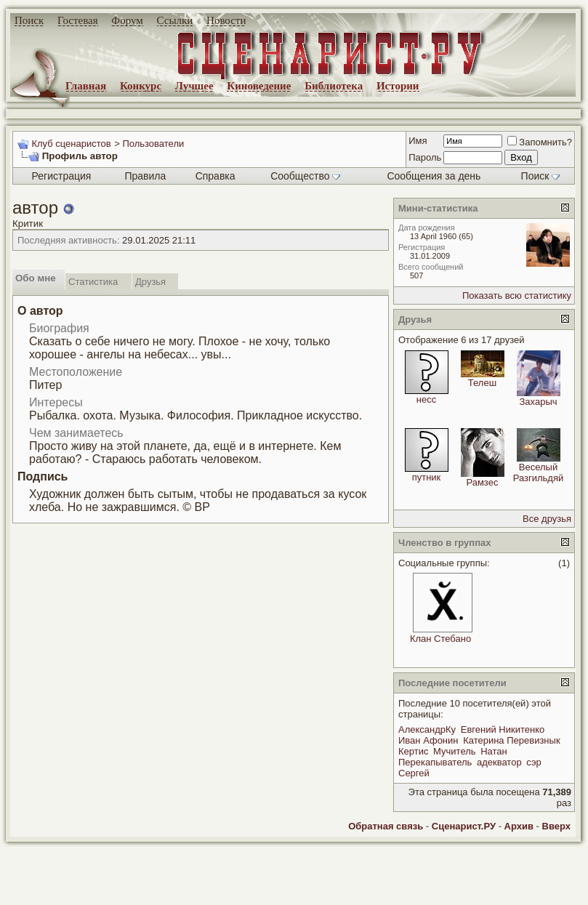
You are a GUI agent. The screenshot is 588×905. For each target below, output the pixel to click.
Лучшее (194, 86)
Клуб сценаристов (71, 144)
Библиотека (334, 86)
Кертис (413, 751)
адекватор (499, 762)
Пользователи (153, 144)
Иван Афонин (428, 740)
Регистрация (62, 176)
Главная (86, 86)
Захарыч (538, 402)
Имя (418, 141)
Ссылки (175, 20)
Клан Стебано (440, 639)
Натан (494, 751)
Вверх (556, 826)
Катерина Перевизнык (511, 740)
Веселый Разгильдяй (539, 472)
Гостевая (78, 20)
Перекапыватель (435, 762)
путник (427, 477)
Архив (519, 826)
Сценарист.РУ (464, 826)
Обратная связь (386, 826)
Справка (216, 176)
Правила (145, 176)
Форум (127, 20)
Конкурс (141, 86)
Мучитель (454, 751)
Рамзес (483, 482)
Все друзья (547, 519)
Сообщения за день (434, 176)
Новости (226, 20)
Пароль (425, 157)
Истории (398, 86)
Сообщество (305, 176)
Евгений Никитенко (503, 729)
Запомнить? (540, 142)
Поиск (29, 20)
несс (426, 399)
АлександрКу (427, 729)
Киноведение (259, 86)
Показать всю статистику (517, 295)
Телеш (482, 383)
